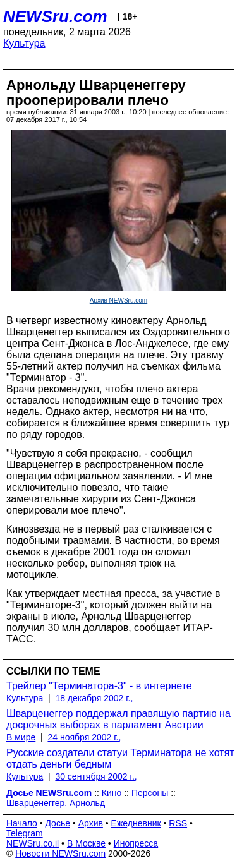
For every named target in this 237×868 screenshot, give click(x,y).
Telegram (25, 833)
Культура (24, 43)
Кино (112, 793)
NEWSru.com (55, 16)
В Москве (86, 843)
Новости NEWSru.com (60, 853)
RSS (178, 823)
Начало (22, 823)
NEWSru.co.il (33, 843)
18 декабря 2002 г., (94, 698)
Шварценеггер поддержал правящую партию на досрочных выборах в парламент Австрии (118, 719)
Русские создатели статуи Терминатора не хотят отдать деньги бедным (120, 758)
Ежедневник (136, 823)
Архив (91, 823)
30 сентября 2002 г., (96, 776)
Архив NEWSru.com (118, 300)
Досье (58, 823)
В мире (21, 737)
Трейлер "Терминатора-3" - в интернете (99, 686)
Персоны (150, 793)
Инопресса (136, 843)
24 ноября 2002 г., (84, 737)
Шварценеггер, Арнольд (56, 803)
